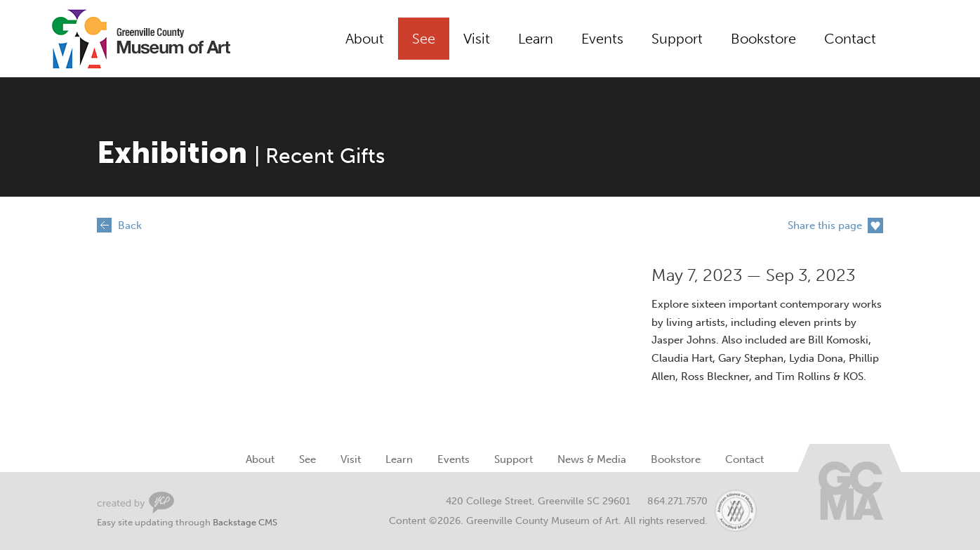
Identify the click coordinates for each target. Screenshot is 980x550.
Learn (536, 39)
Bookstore (763, 39)
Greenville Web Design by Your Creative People (135, 503)
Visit (477, 39)
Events (602, 39)
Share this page (825, 225)
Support (677, 39)
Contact (850, 39)
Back (130, 225)
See (424, 39)
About (365, 39)
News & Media (592, 459)
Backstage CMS (245, 522)
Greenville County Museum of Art (125, 39)
